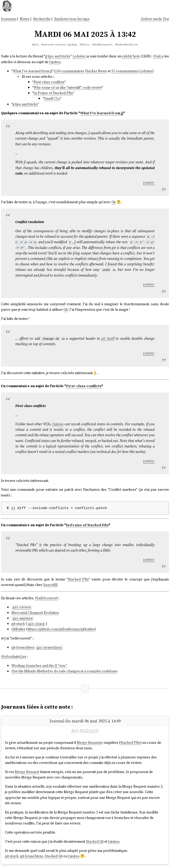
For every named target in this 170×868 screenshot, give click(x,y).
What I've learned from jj (32, 71)
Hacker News (96, 71)
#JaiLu (84, 44)
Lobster (79, 56)
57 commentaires (125, 71)
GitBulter (18, 629)
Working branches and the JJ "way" (39, 666)
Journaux (8, 19)
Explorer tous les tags (72, 19)
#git (35, 44)
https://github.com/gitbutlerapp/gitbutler (61, 629)
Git (114, 202)
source (149, 182)
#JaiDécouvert (102, 44)
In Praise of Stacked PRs (53, 93)
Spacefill (50, 585)
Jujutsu (55, 62)
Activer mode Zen (155, 19)
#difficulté (89, 730)
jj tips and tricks (58, 56)
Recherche (42, 19)
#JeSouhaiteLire (126, 44)
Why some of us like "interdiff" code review (68, 88)
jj (89, 133)
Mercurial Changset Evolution (35, 613)
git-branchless (23, 647)
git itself (108, 339)
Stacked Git (95, 842)
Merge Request (27, 772)
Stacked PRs (78, 579)
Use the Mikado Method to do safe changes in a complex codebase (64, 671)
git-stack (18, 624)
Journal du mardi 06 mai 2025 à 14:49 (85, 721)
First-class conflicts (49, 82)
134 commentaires (70, 71)
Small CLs (52, 98)
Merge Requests (90, 743)
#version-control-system (59, 44)
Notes (25, 19)
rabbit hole (131, 56)
